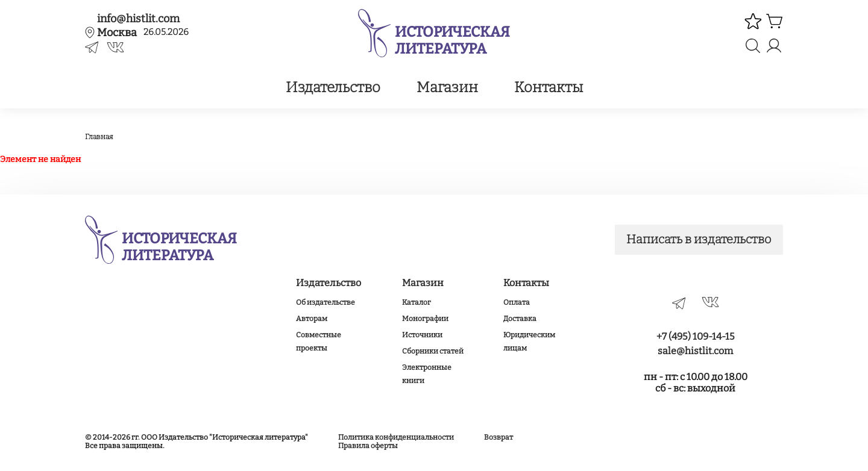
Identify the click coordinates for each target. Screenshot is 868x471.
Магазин (447, 87)
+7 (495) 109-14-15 (696, 336)
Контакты (549, 87)
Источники (422, 335)
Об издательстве (325, 302)
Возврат (498, 437)
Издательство (333, 87)
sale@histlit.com (695, 351)
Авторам (312, 319)
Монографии (425, 319)
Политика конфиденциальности (396, 437)
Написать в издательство (698, 240)
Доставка (520, 319)
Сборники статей (433, 351)
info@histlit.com (138, 19)
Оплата (517, 302)
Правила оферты (368, 446)
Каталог (417, 302)
